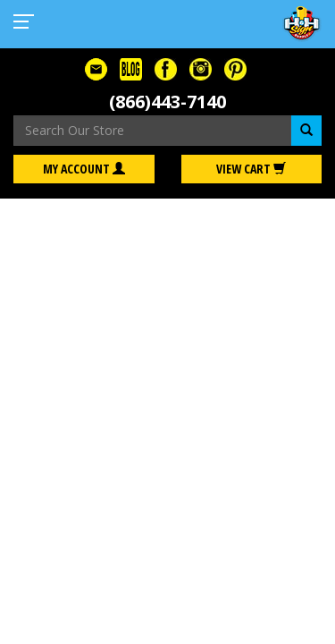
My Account (84, 169)
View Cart (251, 169)
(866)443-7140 (167, 102)
